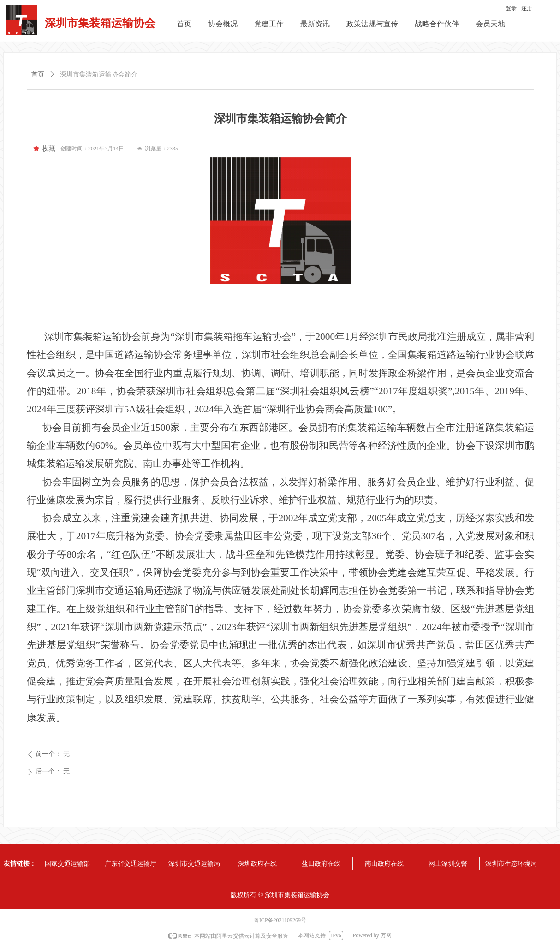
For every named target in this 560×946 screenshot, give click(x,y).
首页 (38, 74)
